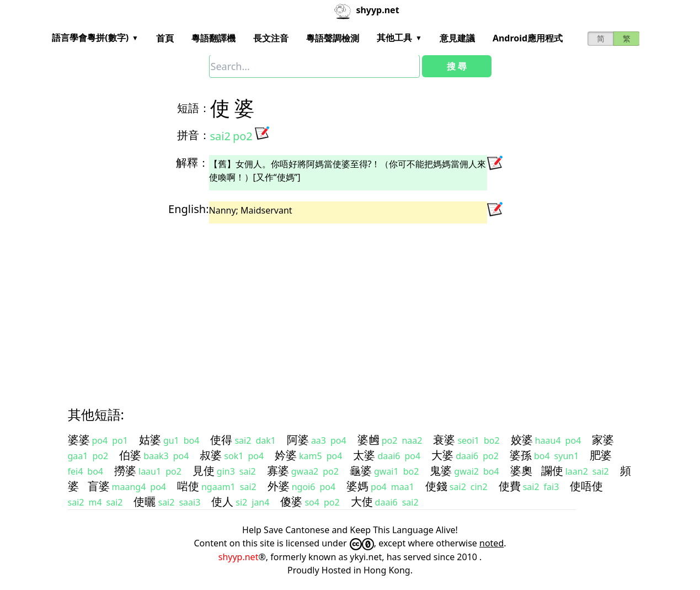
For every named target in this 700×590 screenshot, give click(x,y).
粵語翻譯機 (213, 38)
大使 (362, 501)
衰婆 (444, 440)
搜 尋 (457, 66)
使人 (222, 501)
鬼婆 (441, 471)
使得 (221, 440)
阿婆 (298, 440)
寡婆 (278, 471)
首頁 (165, 38)
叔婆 (211, 455)
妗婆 (286, 455)
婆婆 (79, 440)
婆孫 (521, 455)
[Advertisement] (350, 305)
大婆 (442, 455)
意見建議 (457, 38)
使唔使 (586, 486)
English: (188, 209)
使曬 (145, 501)
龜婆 (361, 471)
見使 (204, 471)
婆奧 (521, 471)
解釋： (193, 163)
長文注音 (271, 38)
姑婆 (150, 440)
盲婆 (99, 486)
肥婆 (601, 455)
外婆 (279, 486)
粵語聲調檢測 (333, 38)
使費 (510, 486)
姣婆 (522, 440)
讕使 (552, 471)
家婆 (603, 440)
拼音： (194, 135)
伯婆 (130, 455)
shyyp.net (239, 557)
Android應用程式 (528, 38)
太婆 (364, 455)
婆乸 (368, 440)
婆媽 (357, 486)
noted (491, 543)
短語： (194, 108)
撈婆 (125, 471)
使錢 (436, 486)
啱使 (188, 486)
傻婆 (291, 501)
